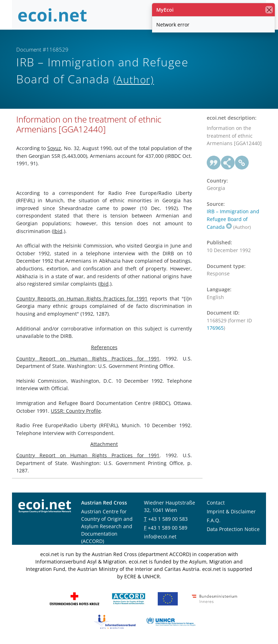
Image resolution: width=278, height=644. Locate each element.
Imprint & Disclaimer (231, 511)
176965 (215, 328)
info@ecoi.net (160, 536)
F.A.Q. (214, 520)
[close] (269, 10)
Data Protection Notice (233, 529)
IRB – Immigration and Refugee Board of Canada (233, 219)
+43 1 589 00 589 (168, 528)
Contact (216, 503)
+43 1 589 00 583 (168, 519)
